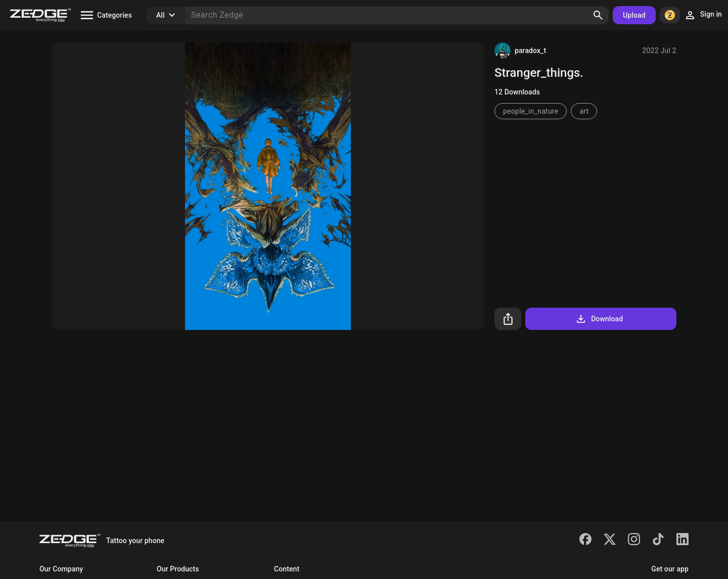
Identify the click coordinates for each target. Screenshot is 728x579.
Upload (634, 15)
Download (599, 319)
